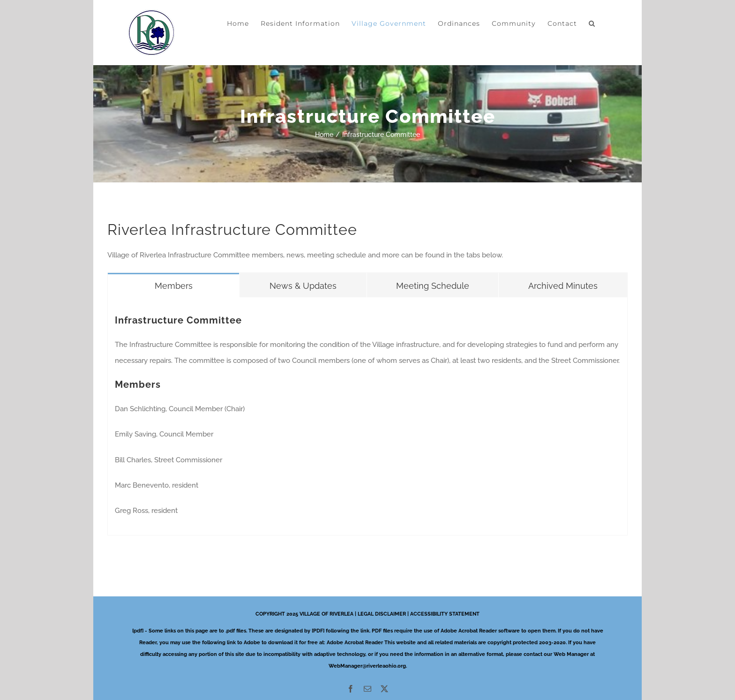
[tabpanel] (367, 416)
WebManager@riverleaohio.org (367, 666)
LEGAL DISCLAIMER (382, 614)
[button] (592, 23)
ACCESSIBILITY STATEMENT (445, 614)
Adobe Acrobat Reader (355, 643)
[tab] (173, 285)
